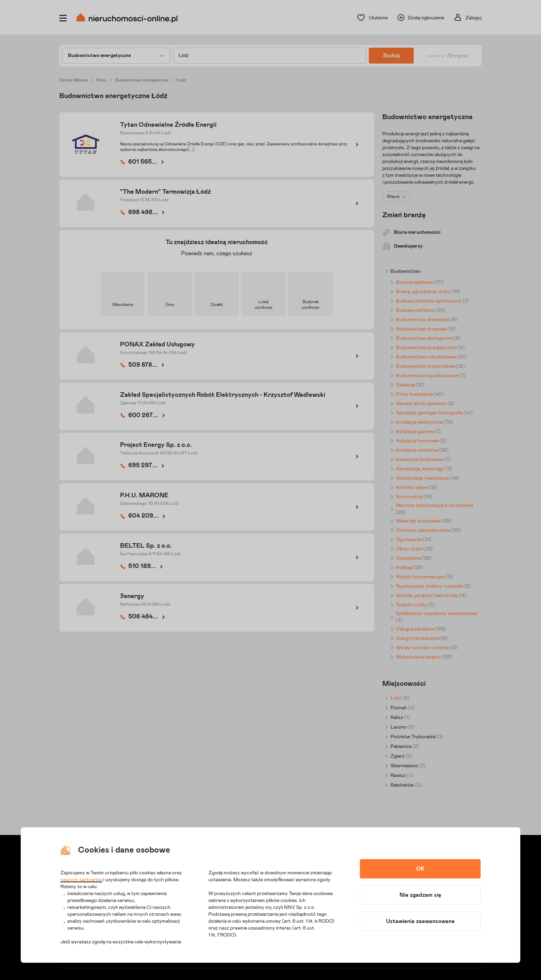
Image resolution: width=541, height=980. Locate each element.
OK (420, 869)
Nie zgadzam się (420, 895)
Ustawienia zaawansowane (420, 921)
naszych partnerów (81, 880)
